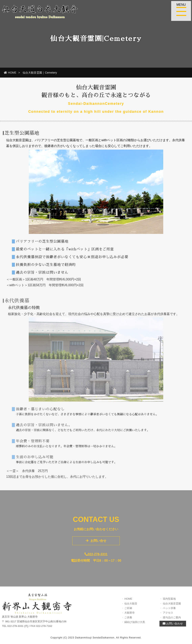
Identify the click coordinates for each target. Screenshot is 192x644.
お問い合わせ (173, 626)
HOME (10, 73)
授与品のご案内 (172, 620)
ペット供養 (169, 610)
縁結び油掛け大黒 (135, 625)
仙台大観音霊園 (172, 606)
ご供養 (128, 620)
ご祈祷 (128, 610)
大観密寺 (130, 615)
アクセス (168, 615)
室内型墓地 (169, 601)
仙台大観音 (131, 606)
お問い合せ (96, 543)
